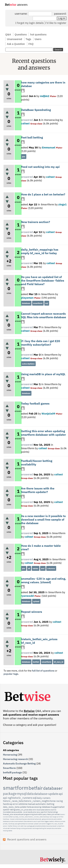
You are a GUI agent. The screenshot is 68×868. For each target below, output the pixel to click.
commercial (49, 819)
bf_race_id (59, 662)
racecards (17, 814)
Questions (21, 34)
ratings (55, 812)
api (61, 794)
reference (57, 821)
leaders (52, 821)
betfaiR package (12, 772)
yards (55, 819)
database (26, 303)
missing (5, 831)
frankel (50, 812)
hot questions (38, 34)
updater (23, 807)
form (46, 812)
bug (53, 807)
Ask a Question (16, 44)
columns (51, 568)
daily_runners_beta (21, 817)
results (30, 812)
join (24, 157)
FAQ (31, 44)
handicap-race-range (50, 817)
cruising (23, 828)
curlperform (60, 826)
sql (47, 303)
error (15, 804)
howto (42, 821)
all (29, 568)
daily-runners (44, 798)
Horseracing (52, 120)
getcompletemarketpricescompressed (44, 826)
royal (39, 821)
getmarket (60, 807)
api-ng (7, 798)
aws (26, 819)
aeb (9, 828)
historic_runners (22, 798)
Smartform (47, 204)
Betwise (29, 711)
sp (15, 812)
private (63, 821)
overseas (31, 824)
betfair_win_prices (22, 810)
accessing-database (41, 807)
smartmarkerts (19, 821)
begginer (49, 824)
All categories (11, 750)
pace (16, 824)
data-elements (28, 821)
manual (31, 804)
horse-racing (56, 801)
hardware (13, 828)
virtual (5, 828)
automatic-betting (45, 804)
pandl (61, 824)
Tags (28, 39)
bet (45, 828)
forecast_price (8, 814)
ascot (35, 821)
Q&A (8, 34)
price (34, 812)
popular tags (11, 674)
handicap (8, 804)
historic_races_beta (13, 801)
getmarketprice (23, 824)
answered (27, 120)
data (30, 794)
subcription (42, 824)
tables (36, 568)
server (5, 826)
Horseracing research (15, 759)
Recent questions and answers (27, 839)
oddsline (23, 804)
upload (36, 601)
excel (25, 812)
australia (19, 812)
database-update (46, 794)
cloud (38, 810)
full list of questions (43, 671)
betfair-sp (12, 817)
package (10, 794)
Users (38, 39)
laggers (47, 821)
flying (18, 828)
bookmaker (38, 814)
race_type (40, 812)
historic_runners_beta (35, 817)
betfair (36, 662)
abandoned (31, 819)
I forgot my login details (29, 23)
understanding (19, 819)
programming (29, 814)
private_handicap (9, 824)
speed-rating (9, 810)
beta (29, 807)
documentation (56, 828)
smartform (38, 303)
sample (49, 828)
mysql (22, 794)
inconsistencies (8, 812)
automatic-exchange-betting (35, 828)
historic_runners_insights (37, 801)
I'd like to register (56, 23)
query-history (47, 814)
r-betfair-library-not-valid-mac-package (20, 826)
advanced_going (40, 819)
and (43, 568)
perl (22, 814)
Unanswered (14, 39)
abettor (60, 819)
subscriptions (28, 364)
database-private (8, 821)
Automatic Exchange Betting (19, 764)
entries (57, 814)
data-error (32, 810)
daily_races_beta (11, 807)
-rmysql (12, 819)
